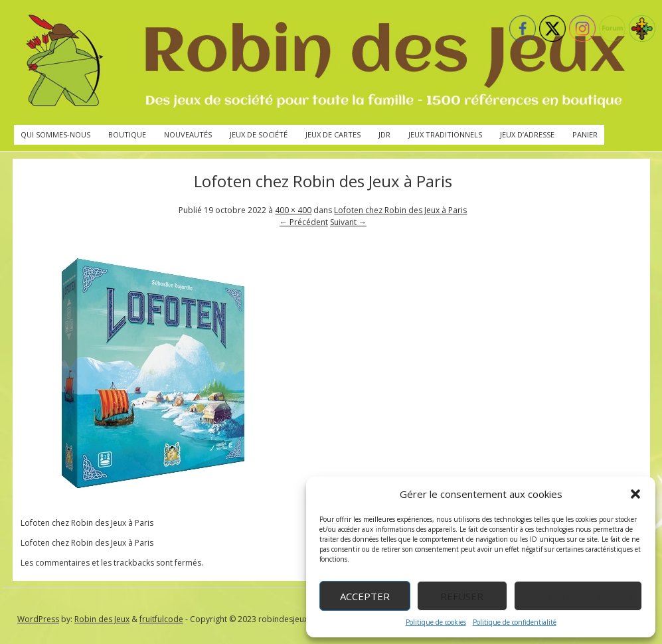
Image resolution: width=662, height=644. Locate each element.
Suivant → (348, 222)
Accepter (365, 596)
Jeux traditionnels (445, 134)
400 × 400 (293, 210)
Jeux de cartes (333, 134)
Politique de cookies (436, 622)
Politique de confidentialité (515, 622)
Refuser (462, 596)
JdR (384, 134)
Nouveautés (188, 134)
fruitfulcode (161, 619)
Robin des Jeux (102, 619)
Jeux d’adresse (527, 134)
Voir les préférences (578, 596)
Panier (585, 134)
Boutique (127, 134)
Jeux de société (259, 134)
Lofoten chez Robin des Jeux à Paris (400, 210)
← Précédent (304, 222)
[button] (635, 494)
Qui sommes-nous (55, 134)
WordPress (38, 619)
